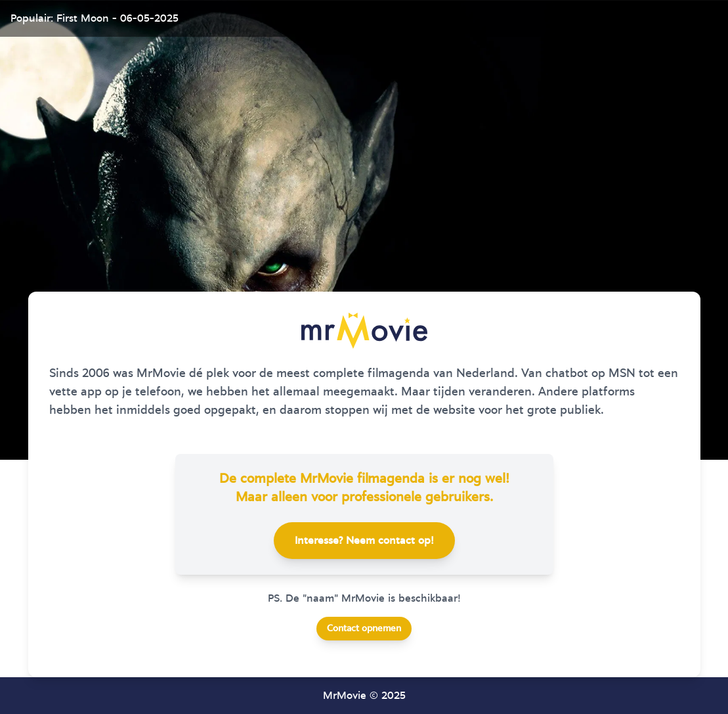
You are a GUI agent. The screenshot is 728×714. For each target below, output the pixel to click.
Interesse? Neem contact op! (364, 541)
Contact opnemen (364, 629)
